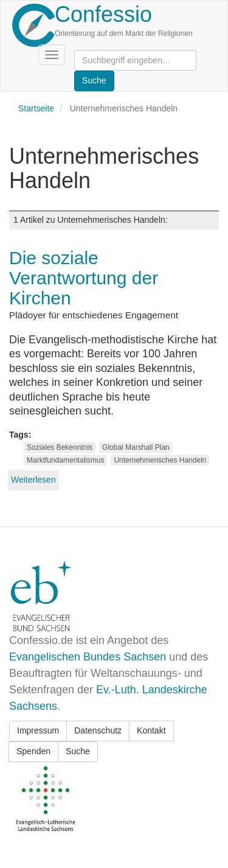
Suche (78, 751)
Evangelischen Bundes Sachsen (88, 657)
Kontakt (151, 730)
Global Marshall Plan (136, 447)
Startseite (36, 108)
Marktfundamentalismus (65, 460)
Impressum (38, 730)
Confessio (103, 14)
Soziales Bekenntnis (60, 447)
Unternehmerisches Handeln (160, 460)
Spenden (33, 751)
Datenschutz (98, 730)
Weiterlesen (33, 480)
